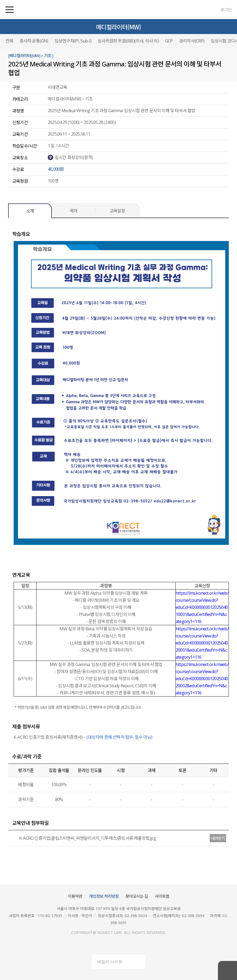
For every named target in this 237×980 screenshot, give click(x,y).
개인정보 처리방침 (104, 896)
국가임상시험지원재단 (34, 10)
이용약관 (75, 896)
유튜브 (125, 945)
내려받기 (218, 838)
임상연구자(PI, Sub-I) (73, 41)
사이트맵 (162, 896)
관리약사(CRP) (192, 41)
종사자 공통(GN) (34, 41)
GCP (169, 41)
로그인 (226, 10)
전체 (9, 41)
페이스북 (112, 945)
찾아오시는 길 (137, 896)
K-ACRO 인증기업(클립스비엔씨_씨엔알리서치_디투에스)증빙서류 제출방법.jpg (83, 838)
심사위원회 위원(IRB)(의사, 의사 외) (128, 41)
